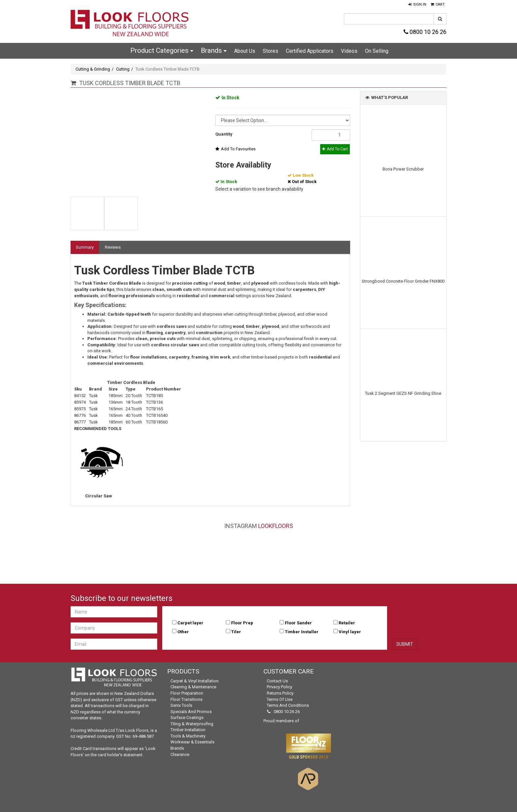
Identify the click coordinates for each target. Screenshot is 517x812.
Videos (349, 51)
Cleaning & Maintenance (193, 687)
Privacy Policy (279, 687)
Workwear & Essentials (192, 742)
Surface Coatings (187, 718)
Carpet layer (190, 623)
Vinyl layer (350, 632)
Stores (271, 51)
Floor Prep (242, 623)
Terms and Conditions (288, 705)
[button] (417, 5)
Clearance (180, 754)
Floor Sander (298, 623)
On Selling (377, 51)
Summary (85, 247)
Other (183, 632)
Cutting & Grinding (93, 69)
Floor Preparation (187, 693)
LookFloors (276, 526)
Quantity (224, 134)
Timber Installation (188, 730)
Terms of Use (280, 699)
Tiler (236, 632)
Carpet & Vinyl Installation (195, 681)
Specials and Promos (191, 712)
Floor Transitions (186, 699)
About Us (245, 51)
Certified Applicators (310, 51)
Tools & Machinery (188, 736)
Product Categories (162, 50)
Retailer (347, 623)
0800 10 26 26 (425, 32)
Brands (214, 50)
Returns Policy (280, 693)
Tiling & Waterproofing (192, 724)
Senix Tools (181, 705)
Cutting (123, 69)
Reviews (113, 247)
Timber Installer (302, 632)
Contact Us (277, 681)
